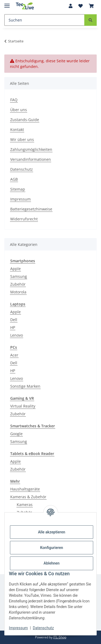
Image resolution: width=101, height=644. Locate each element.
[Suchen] (44, 20)
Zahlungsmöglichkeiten (31, 149)
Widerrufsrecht (24, 219)
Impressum (18, 628)
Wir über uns (22, 139)
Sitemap (18, 189)
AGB (14, 179)
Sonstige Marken (25, 386)
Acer (14, 355)
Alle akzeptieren (52, 532)
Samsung (19, 276)
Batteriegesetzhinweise (31, 209)
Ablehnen (52, 563)
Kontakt (17, 130)
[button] (71, 6)
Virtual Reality (23, 406)
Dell (14, 320)
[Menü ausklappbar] (7, 3)
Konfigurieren (52, 548)
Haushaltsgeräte (25, 489)
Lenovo (17, 335)
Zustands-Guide (25, 120)
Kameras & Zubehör (28, 497)
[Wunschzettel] (81, 6)
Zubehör (18, 284)
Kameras (25, 505)
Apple (15, 269)
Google (16, 434)
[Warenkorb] (91, 6)
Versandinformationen (31, 159)
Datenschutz (43, 628)
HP (13, 327)
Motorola (18, 292)
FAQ (14, 100)
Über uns (19, 110)
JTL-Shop (60, 637)
